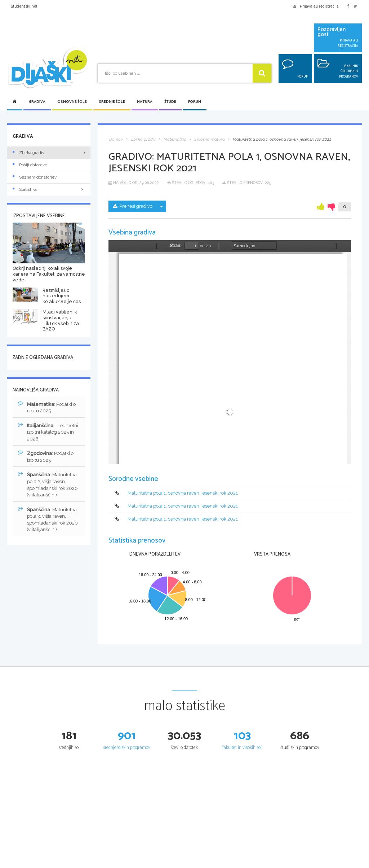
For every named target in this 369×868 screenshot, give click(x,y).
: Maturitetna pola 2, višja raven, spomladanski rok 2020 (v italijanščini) (48, 485)
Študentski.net (24, 6)
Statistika (49, 189)
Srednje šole (112, 102)
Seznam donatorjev (35, 177)
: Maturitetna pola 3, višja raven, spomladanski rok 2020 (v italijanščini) (48, 520)
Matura (145, 102)
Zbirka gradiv (28, 153)
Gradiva (37, 102)
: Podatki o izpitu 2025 (47, 407)
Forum (195, 102)
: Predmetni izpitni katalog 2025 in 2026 (48, 432)
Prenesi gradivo (133, 206)
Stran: (175, 246)
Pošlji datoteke (30, 165)
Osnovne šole (72, 102)
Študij (170, 102)
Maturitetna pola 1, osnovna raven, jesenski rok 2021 (183, 493)
